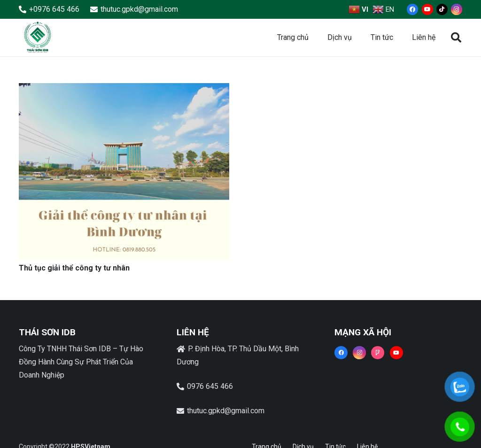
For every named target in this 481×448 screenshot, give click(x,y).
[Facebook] (412, 9)
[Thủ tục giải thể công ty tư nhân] (124, 89)
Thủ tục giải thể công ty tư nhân (74, 268)
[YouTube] (427, 9)
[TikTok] (442, 9)
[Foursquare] (378, 353)
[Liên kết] (38, 38)
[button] (456, 38)
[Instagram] (457, 9)
